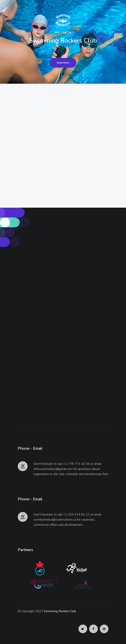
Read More (63, 63)
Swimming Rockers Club (60, 611)
